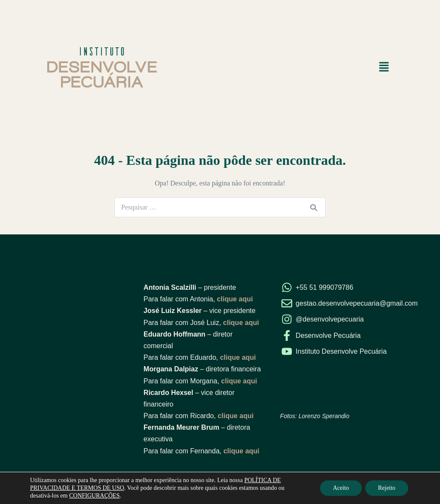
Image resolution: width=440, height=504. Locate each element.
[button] (384, 67)
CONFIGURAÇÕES (94, 496)
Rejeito (387, 488)
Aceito (341, 488)
